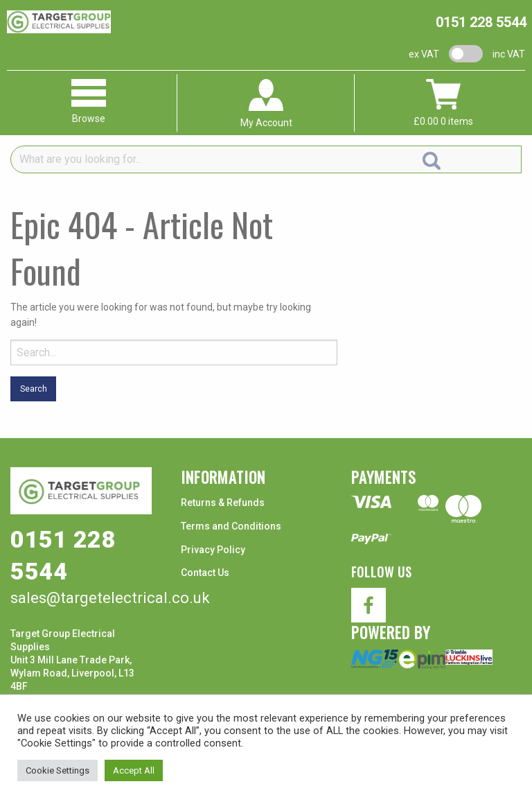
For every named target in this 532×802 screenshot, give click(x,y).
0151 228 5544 (481, 22)
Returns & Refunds (223, 503)
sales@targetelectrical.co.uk (110, 598)
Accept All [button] (134, 770)
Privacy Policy (213, 550)
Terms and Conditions (231, 526)
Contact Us (205, 573)
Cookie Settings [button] (57, 770)
